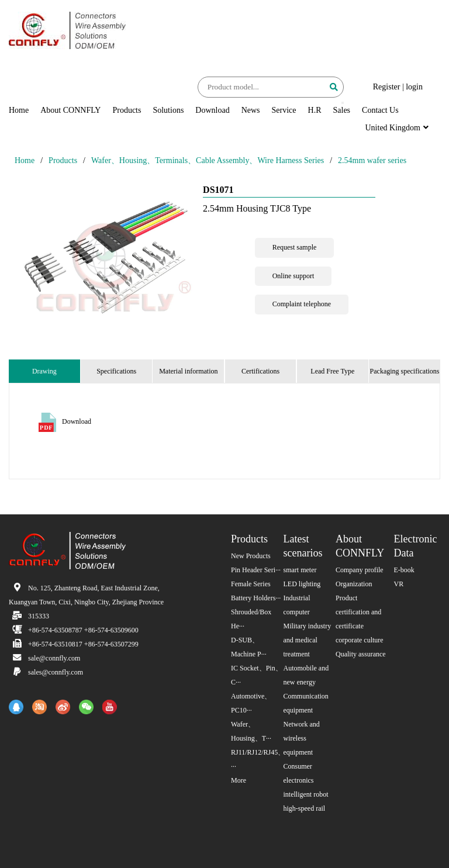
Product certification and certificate (358, 612)
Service (284, 110)
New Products (251, 556)
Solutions (168, 110)
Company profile (360, 570)
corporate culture (360, 640)
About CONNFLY (70, 110)
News (251, 110)
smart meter (300, 570)
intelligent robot (306, 794)
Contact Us (380, 110)
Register (387, 87)
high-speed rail (305, 808)
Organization (354, 584)
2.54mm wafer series (372, 160)
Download (212, 110)
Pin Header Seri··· (256, 570)
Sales (342, 110)
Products (127, 110)
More (239, 780)
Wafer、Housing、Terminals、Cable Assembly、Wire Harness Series (208, 160)
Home (19, 110)
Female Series (251, 584)
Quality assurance (361, 654)
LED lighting (302, 584)
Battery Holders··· (256, 598)
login (414, 87)
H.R (315, 110)
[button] (343, 103)
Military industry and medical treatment (308, 640)
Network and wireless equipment (302, 738)
